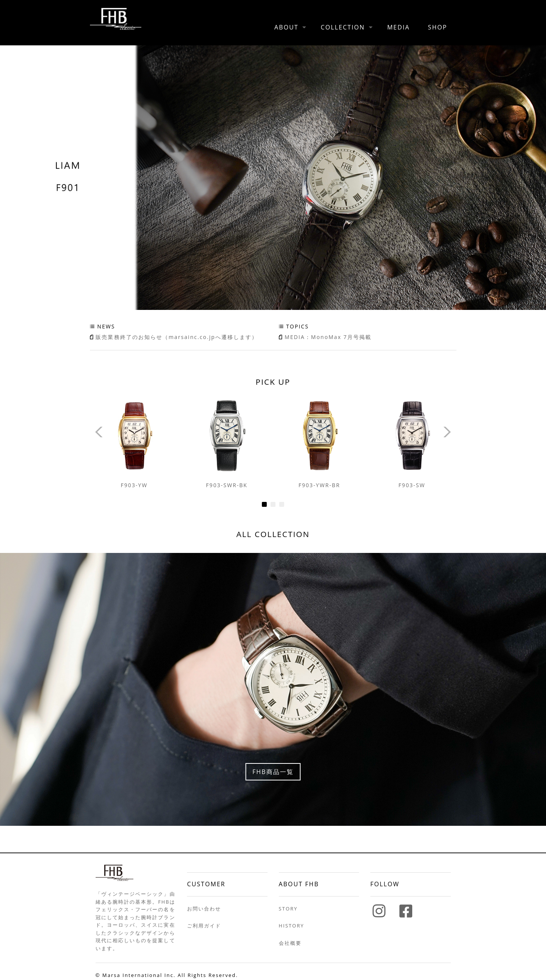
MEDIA (399, 27)
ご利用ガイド (204, 926)
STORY (288, 909)
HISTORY (292, 926)
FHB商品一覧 (273, 772)
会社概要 (290, 943)
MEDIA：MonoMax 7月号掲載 (328, 337)
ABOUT (286, 27)
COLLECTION (343, 27)
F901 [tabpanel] (273, 178)
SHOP (438, 27)
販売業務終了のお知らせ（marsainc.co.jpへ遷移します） (177, 337)
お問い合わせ (204, 909)
